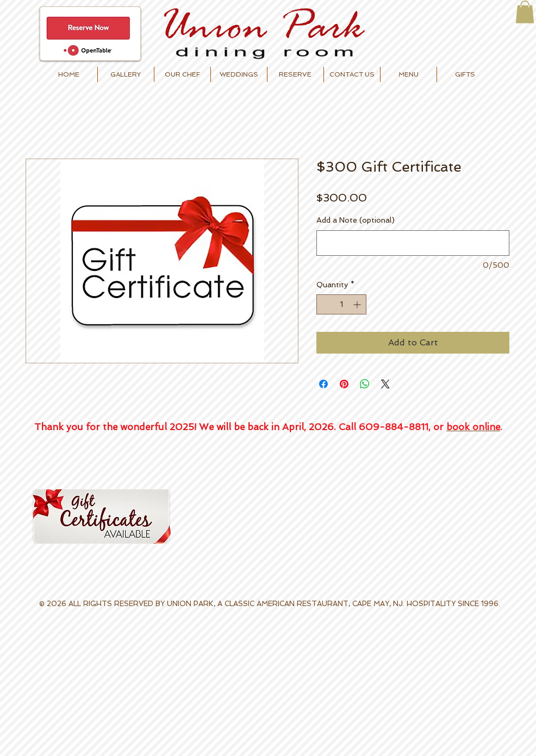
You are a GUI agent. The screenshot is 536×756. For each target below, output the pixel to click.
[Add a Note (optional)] (413, 243)
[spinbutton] (341, 304)
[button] (525, 12)
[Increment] (358, 304)
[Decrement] (325, 304)
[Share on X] (385, 384)
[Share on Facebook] (323, 384)
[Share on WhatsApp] (365, 384)
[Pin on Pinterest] (344, 384)
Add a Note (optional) (356, 220)
